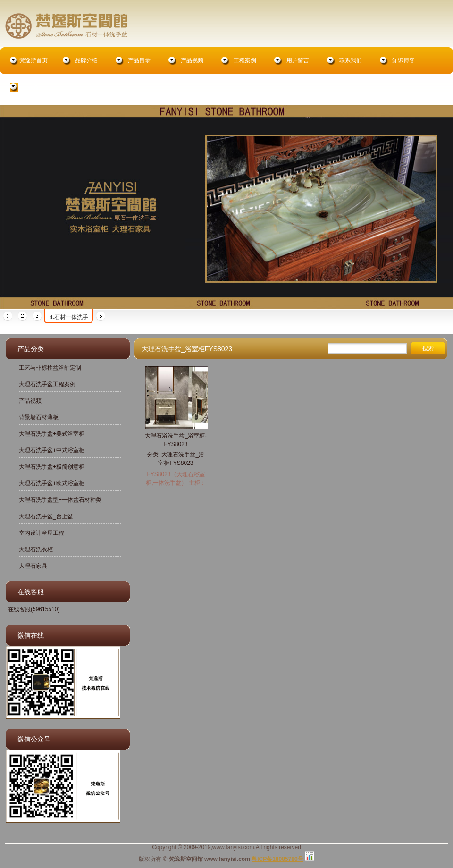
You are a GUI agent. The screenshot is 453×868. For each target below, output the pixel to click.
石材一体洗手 (69, 317)
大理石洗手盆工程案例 (47, 384)
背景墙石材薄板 (39, 417)
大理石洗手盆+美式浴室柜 (52, 434)
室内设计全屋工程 (42, 533)
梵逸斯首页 (34, 60)
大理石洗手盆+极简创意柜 (52, 467)
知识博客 (403, 60)
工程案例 (245, 60)
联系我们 (351, 60)
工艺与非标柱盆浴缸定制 (50, 368)
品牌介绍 (86, 60)
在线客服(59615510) (34, 609)
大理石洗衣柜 (36, 549)
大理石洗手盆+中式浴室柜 (52, 450)
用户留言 (298, 60)
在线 (34, 87)
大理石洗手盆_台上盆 (46, 516)
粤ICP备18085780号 (277, 859)
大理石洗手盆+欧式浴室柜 (52, 483)
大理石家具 (33, 566)
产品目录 (139, 60)
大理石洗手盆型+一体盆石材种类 (60, 500)
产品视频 (192, 60)
